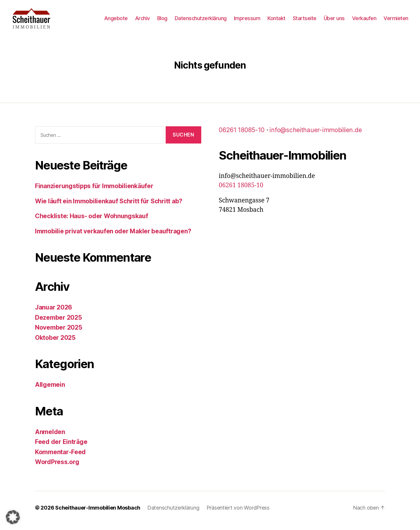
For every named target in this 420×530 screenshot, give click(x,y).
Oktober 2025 (55, 343)
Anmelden (50, 438)
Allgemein (50, 390)
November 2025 (59, 333)
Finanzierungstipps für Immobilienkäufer (94, 192)
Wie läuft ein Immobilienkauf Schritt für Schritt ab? (109, 207)
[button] (13, 517)
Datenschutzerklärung (201, 21)
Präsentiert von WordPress (238, 514)
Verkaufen (364, 21)
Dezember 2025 (58, 323)
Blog (162, 21)
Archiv (142, 21)
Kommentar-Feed (60, 458)
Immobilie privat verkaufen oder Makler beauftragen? (113, 237)
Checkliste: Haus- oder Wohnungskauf (92, 222)
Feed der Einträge (61, 448)
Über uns (334, 21)
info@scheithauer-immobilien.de (316, 136)
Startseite (305, 21)
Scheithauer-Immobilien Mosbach (98, 514)
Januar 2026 (54, 313)
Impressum (247, 21)
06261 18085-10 (242, 136)
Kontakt (276, 21)
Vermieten (396, 21)
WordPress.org (57, 468)
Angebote (116, 21)
